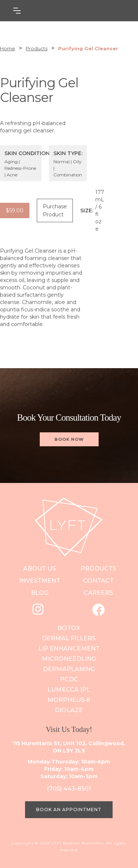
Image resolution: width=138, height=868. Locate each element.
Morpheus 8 (69, 700)
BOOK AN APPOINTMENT (69, 810)
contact (98, 581)
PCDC (69, 679)
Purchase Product (55, 210)
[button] (54, 11)
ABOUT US (40, 569)
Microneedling (69, 659)
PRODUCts (98, 569)
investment (40, 581)
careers (98, 593)
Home (8, 48)
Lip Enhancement (69, 649)
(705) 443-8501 (69, 789)
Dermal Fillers (69, 638)
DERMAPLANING (69, 669)
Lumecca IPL (69, 690)
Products (37, 48)
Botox (69, 628)
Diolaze (69, 710)
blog (40, 593)
